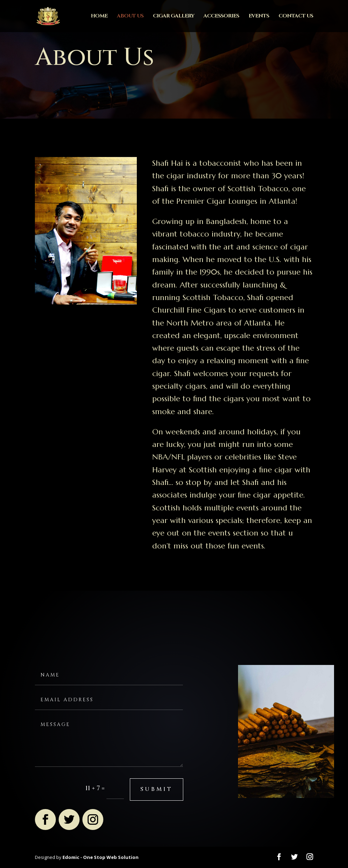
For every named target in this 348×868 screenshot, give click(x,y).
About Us (130, 17)
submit (157, 789)
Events (259, 17)
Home (99, 17)
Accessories (221, 17)
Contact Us (296, 17)
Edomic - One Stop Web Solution (101, 857)
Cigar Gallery (173, 17)
